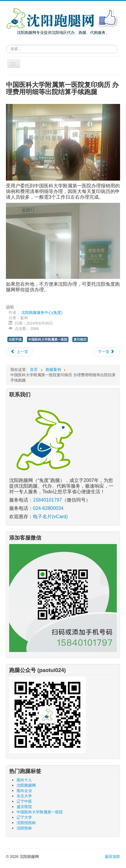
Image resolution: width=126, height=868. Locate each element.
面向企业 (24, 791)
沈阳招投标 (26, 823)
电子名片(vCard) (50, 517)
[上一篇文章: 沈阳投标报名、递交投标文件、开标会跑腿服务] (19, 352)
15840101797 (47, 500)
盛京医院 (24, 807)
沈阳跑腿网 (26, 785)
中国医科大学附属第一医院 (48, 339)
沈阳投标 (24, 828)
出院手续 (15, 339)
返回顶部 (112, 857)
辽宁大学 (24, 817)
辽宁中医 (24, 801)
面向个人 (24, 780)
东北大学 (24, 796)
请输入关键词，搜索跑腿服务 (6, 44)
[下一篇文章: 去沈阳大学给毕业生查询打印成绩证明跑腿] (107, 352)
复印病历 (80, 339)
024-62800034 (48, 508)
